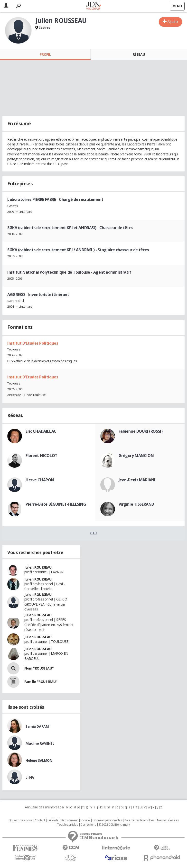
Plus (93, 533)
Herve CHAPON (40, 480)
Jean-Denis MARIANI (137, 480)
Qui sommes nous (20, 820)
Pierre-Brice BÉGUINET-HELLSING (56, 504)
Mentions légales (168, 820)
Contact (40, 820)
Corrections (88, 825)
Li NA (30, 777)
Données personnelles (107, 820)
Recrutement (70, 820)
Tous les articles (67, 825)
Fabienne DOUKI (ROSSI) (141, 431)
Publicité (53, 820)
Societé (85, 820)
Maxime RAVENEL (40, 743)
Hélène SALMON (39, 760)
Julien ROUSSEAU (38, 567)
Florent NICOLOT (42, 456)
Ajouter (173, 22)
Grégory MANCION (136, 456)
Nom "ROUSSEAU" (39, 668)
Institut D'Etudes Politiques (33, 343)
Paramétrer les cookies (139, 820)
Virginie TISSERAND (136, 504)
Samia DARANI (37, 726)
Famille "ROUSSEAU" (41, 682)
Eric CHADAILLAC (41, 431)
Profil (45, 54)
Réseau (139, 54)
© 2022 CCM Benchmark (114, 825)
